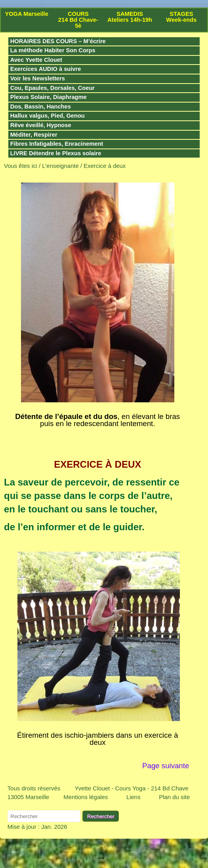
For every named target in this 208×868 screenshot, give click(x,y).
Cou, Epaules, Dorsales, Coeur (52, 88)
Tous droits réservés (34, 788)
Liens (134, 797)
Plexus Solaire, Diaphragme (49, 97)
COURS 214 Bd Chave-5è (78, 20)
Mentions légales (86, 797)
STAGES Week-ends (181, 17)
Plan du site (174, 797)
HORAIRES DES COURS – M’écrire (58, 41)
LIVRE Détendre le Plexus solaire (56, 153)
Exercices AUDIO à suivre (46, 69)
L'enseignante (60, 166)
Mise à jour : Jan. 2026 (37, 827)
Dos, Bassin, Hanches (41, 107)
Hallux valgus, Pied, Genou (48, 116)
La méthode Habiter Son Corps (53, 50)
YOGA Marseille (26, 14)
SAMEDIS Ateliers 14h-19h (130, 17)
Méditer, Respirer (34, 135)
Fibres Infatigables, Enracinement (57, 144)
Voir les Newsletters (38, 78)
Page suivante (167, 766)
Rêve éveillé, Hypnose (41, 125)
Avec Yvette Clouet (36, 60)
